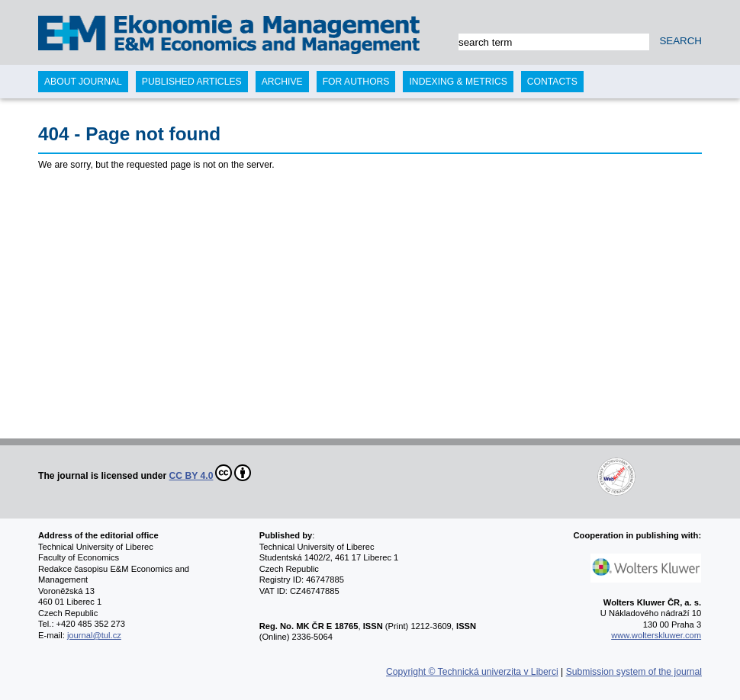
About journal (83, 82)
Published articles (192, 82)
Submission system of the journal (634, 672)
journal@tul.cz (94, 635)
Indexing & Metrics (458, 82)
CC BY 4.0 (211, 473)
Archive (282, 82)
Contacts (552, 82)
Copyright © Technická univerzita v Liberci (472, 672)
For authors (356, 82)
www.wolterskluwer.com (656, 635)
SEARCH (680, 41)
